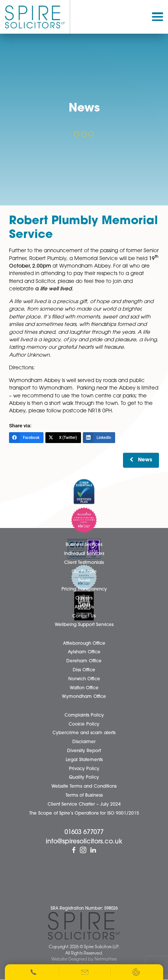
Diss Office (84, 670)
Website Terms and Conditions (84, 787)
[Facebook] (26, 438)
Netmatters (106, 960)
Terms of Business (84, 796)
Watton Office (84, 688)
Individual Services (84, 554)
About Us (84, 607)
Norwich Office (84, 679)
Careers (84, 598)
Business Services (84, 545)
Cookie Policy (84, 724)
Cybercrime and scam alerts (84, 733)
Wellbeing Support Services (84, 625)
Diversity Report (84, 751)
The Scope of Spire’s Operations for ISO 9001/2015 (84, 813)
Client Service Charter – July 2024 (84, 805)
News (145, 460)
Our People (84, 572)
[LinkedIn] (99, 438)
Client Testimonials (84, 563)
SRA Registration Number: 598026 (84, 909)
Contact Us (84, 616)
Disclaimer (84, 742)
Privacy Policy (84, 769)
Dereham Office (84, 661)
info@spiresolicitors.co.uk (84, 842)
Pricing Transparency (84, 589)
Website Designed (69, 960)
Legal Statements (84, 760)
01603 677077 (84, 832)
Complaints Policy (84, 715)
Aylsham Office (84, 652)
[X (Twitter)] (63, 438)
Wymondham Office (84, 697)
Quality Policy (84, 778)
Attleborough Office (84, 644)
